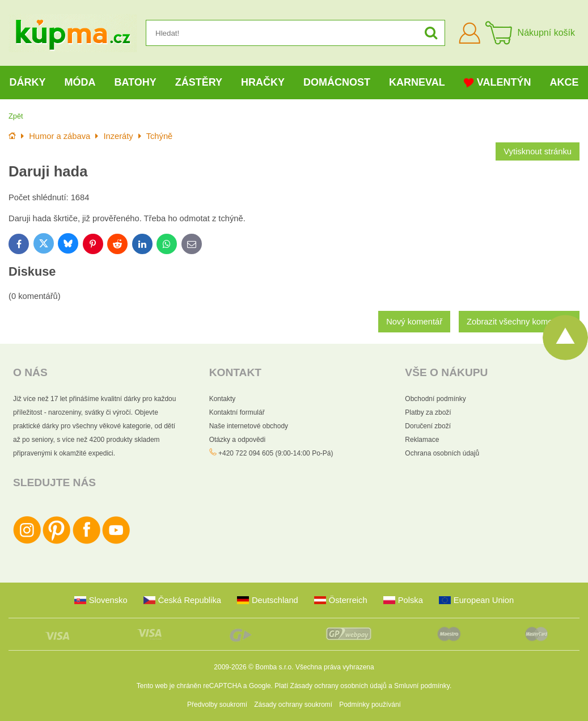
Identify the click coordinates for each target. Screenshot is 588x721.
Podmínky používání (370, 705)
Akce (564, 82)
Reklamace (422, 440)
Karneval (417, 82)
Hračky (263, 82)
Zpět (16, 116)
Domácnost (337, 82)
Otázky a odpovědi (237, 440)
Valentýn (498, 83)
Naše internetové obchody (249, 426)
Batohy (135, 82)
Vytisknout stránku (538, 151)
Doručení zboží (428, 426)
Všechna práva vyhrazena (335, 667)
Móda (80, 82)
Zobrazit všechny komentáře (519, 322)
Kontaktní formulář (237, 412)
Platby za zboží (428, 412)
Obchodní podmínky (435, 399)
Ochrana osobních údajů (442, 453)
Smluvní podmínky (422, 686)
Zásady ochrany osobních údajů (339, 686)
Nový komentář (414, 322)
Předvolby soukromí (217, 705)
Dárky (27, 82)
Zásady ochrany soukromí (293, 705)
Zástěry (199, 82)
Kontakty (223, 399)
